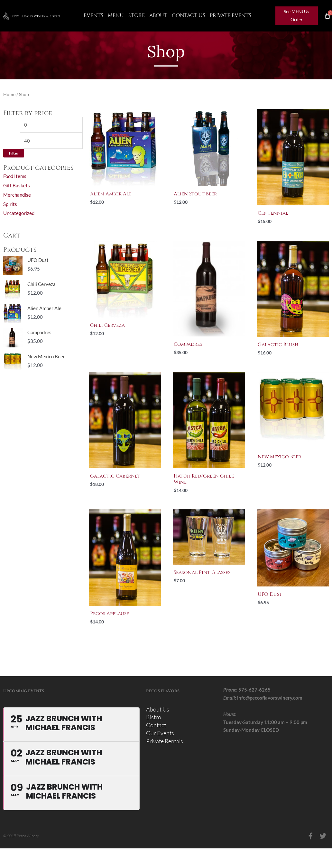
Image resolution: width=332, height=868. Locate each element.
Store (137, 15)
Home (9, 94)
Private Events (231, 15)
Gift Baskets (17, 185)
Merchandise (17, 195)
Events (93, 15)
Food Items (15, 176)
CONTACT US (189, 15)
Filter (14, 153)
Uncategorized (19, 213)
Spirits (10, 204)
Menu (116, 15)
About (158, 15)
